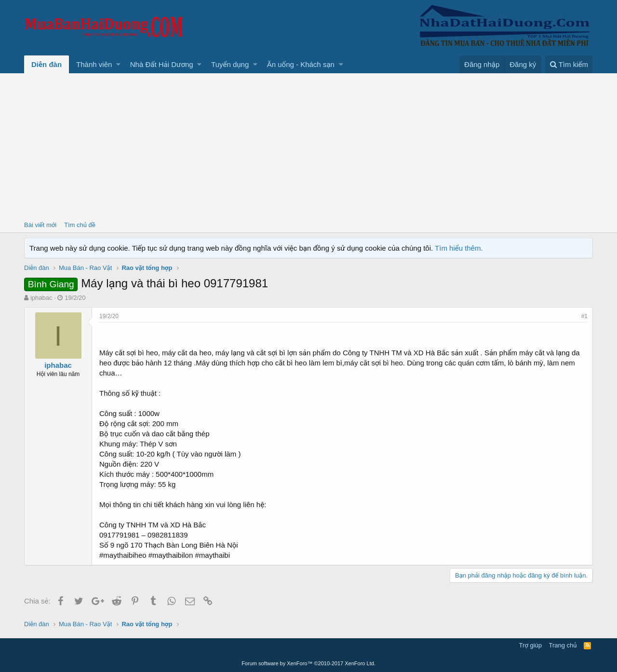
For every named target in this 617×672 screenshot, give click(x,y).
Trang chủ (563, 645)
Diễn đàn (47, 64)
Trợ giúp (530, 645)
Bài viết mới (40, 225)
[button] (118, 64)
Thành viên (94, 64)
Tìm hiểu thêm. (459, 248)
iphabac (41, 298)
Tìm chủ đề (80, 225)
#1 (584, 316)
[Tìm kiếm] (569, 64)
